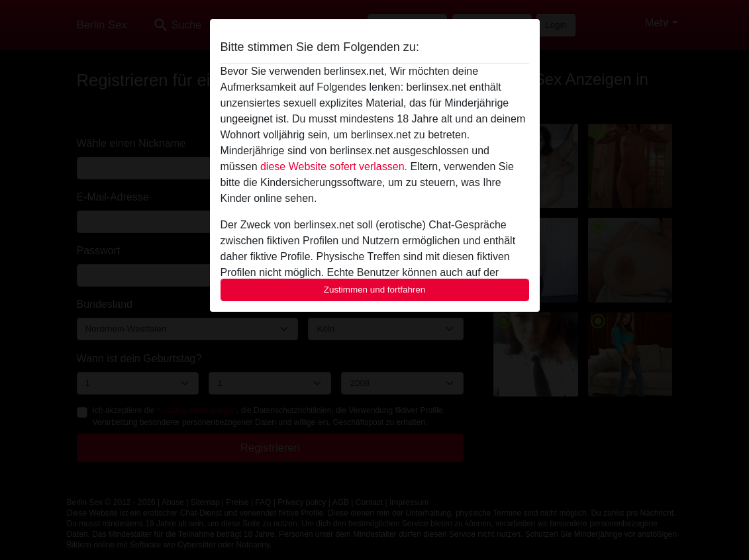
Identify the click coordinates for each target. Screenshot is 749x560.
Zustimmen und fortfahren (375, 290)
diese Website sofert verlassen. (334, 166)
